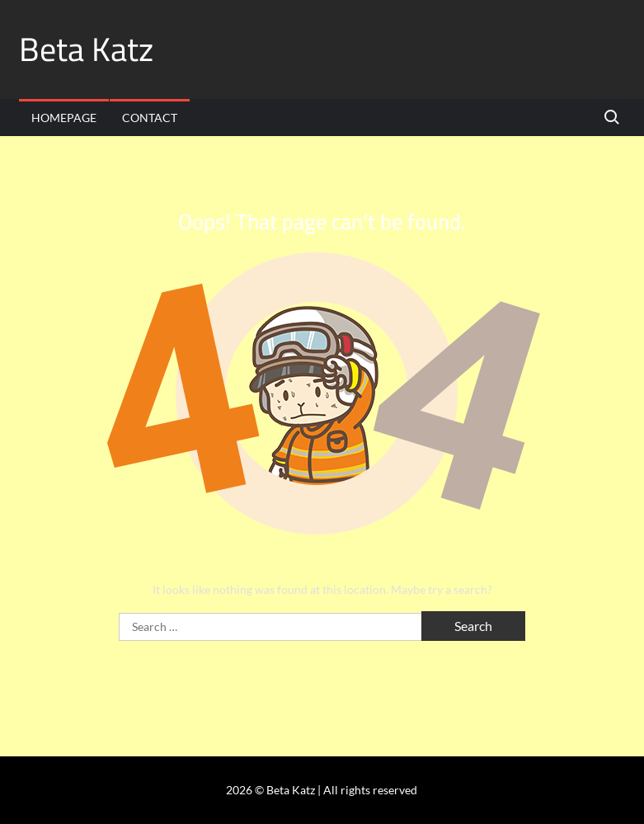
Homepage (64, 118)
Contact (150, 118)
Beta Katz (86, 49)
